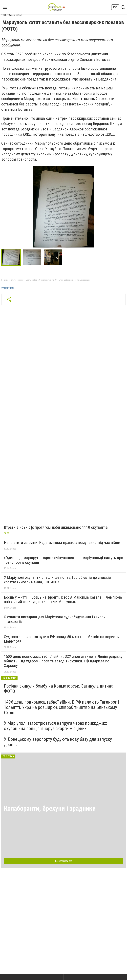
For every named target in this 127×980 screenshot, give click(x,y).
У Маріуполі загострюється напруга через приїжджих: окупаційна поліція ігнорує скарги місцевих (56, 726)
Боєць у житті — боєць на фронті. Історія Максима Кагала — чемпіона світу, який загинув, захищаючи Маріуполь (63, 600)
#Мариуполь (8, 288)
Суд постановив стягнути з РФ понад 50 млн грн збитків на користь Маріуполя (61, 639)
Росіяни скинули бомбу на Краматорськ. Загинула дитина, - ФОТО (60, 689)
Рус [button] (115, 7)
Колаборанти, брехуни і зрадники (50, 808)
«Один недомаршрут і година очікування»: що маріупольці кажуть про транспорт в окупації (63, 560)
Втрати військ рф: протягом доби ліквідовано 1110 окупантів (56, 527)
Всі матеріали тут (63, 861)
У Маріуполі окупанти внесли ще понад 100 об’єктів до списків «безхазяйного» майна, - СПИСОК (57, 580)
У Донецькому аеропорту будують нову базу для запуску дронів (58, 742)
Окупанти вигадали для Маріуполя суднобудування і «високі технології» (55, 619)
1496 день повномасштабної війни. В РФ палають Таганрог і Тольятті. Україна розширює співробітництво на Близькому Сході (61, 707)
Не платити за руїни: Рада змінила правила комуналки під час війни (62, 543)
